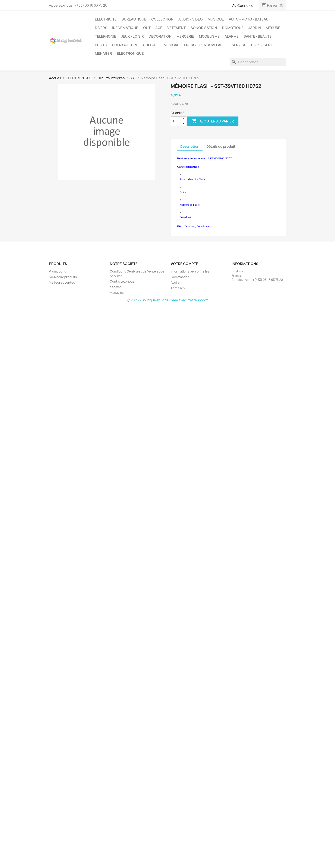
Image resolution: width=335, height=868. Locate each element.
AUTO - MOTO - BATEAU (249, 19)
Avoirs (175, 282)
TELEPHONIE (106, 36)
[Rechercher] (258, 62)
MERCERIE (185, 36)
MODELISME (209, 36)
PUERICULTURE (125, 45)
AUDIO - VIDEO (191, 19)
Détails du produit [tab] (221, 147)
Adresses (178, 288)
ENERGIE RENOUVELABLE (205, 45)
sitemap (116, 287)
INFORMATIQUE (125, 28)
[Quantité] (176, 121)
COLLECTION (162, 19)
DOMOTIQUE (233, 28)
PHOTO (101, 45)
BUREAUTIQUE (134, 19)
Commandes (180, 277)
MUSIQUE (216, 19)
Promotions (57, 271)
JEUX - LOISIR (132, 36)
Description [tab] (190, 147)
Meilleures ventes (62, 282)
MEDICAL (171, 45)
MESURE (273, 28)
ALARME (232, 36)
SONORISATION (204, 28)
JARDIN (255, 28)
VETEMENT (176, 28)
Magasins (117, 293)
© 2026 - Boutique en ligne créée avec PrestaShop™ (168, 300)
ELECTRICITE (106, 19)
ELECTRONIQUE (130, 53)
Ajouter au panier (213, 121)
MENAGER (103, 53)
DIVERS (101, 28)
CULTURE (151, 45)
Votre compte (184, 264)
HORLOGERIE (262, 45)
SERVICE (239, 45)
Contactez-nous (122, 281)
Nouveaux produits (63, 277)
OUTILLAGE (153, 28)
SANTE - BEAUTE (258, 36)
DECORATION (160, 36)
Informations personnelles (190, 271)
